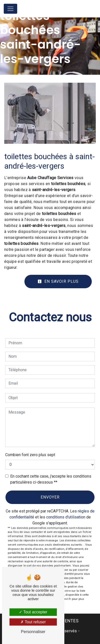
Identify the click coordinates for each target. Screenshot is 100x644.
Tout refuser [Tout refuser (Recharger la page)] (33, 622)
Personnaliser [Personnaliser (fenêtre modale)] (33, 632)
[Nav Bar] (10, 9)
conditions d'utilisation (66, 517)
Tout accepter (33, 612)
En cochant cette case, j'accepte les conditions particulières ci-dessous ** (51, 479)
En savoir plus (58, 281)
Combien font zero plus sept (30, 455)
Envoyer (50, 497)
